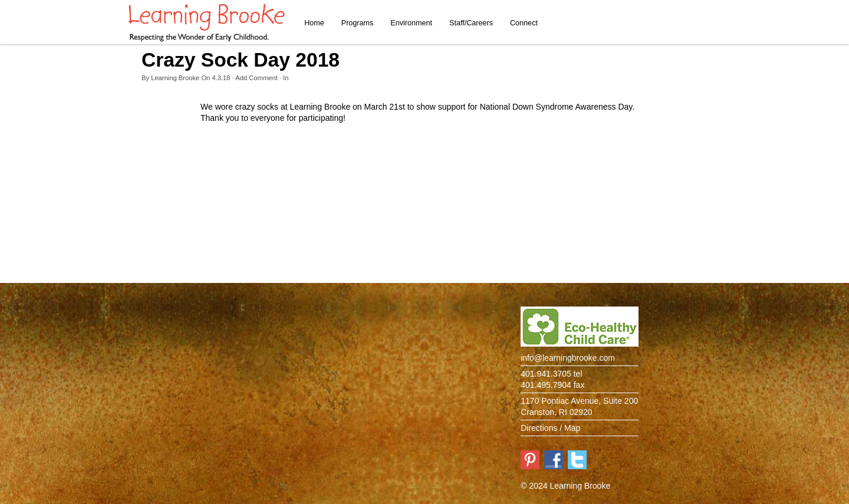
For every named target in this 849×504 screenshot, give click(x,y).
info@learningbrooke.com (568, 358)
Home (314, 23)
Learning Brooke (175, 78)
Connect (524, 23)
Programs (358, 23)
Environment (411, 23)
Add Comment (256, 78)
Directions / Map (550, 428)
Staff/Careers (471, 23)
